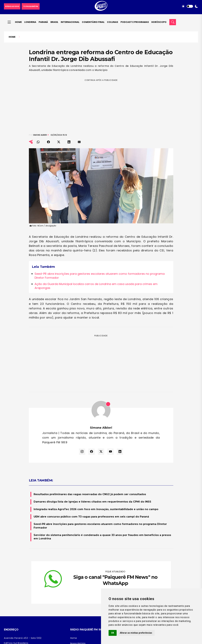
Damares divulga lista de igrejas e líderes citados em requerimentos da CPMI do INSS (92, 502)
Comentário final (93, 22)
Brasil (54, 22)
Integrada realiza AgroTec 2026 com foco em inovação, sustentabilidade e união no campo (96, 509)
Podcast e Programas (135, 22)
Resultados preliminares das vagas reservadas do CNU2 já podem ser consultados (90, 494)
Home (18, 22)
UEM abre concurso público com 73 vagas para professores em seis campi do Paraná (91, 517)
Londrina (30, 22)
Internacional (70, 22)
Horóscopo (159, 22)
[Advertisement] (101, 104)
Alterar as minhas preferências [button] (136, 633)
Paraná (43, 22)
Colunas (113, 22)
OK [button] (113, 633)
